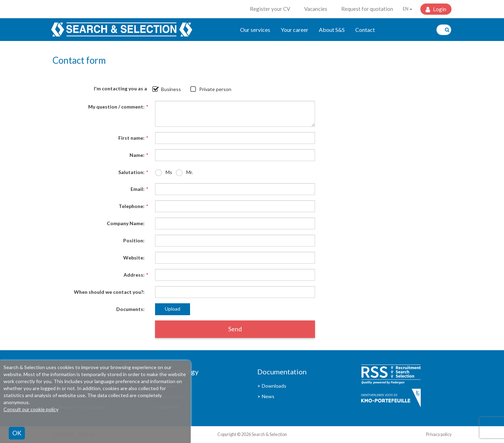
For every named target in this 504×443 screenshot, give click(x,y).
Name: (137, 155)
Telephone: (132, 206)
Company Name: (126, 223)
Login (439, 9)
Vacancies (316, 9)
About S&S (332, 30)
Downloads (274, 386)
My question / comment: (116, 107)
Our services (255, 30)
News (268, 396)
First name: (131, 138)
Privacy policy (439, 434)
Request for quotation (367, 9)
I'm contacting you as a (120, 88)
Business (171, 89)
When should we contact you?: (109, 292)
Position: (134, 240)
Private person (215, 89)
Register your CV (270, 9)
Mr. (190, 172)
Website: (134, 258)
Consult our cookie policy (31, 409)
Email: (138, 189)
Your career (295, 30)
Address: (134, 275)
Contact (365, 30)
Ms (169, 172)
